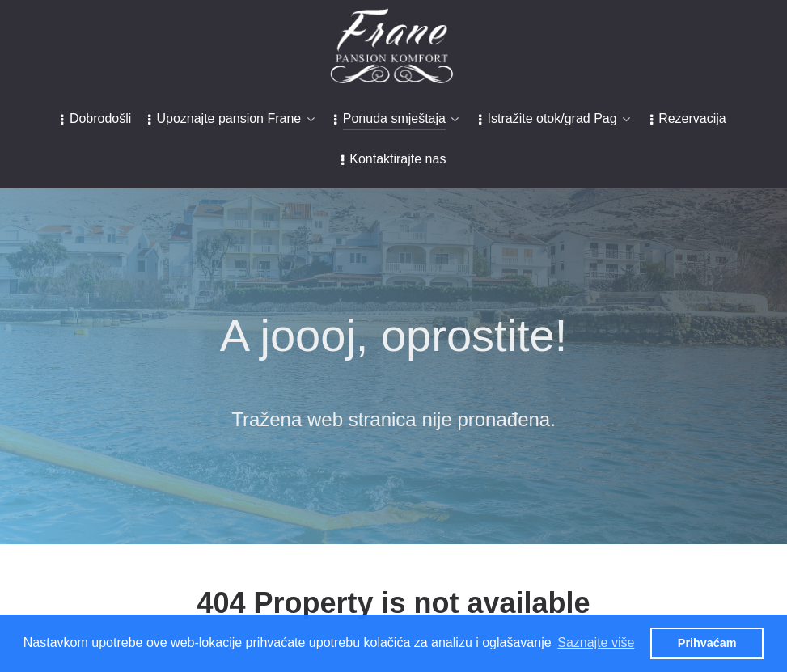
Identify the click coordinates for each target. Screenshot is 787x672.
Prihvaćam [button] (707, 643)
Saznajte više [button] (596, 642)
